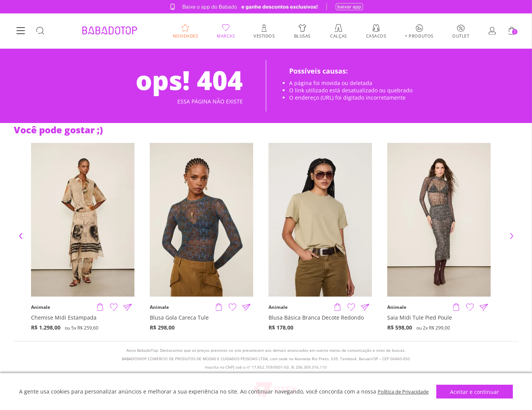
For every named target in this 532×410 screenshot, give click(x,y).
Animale (41, 307)
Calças (338, 36)
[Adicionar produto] (100, 307)
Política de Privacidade (403, 391)
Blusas (302, 36)
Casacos (376, 36)
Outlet (461, 36)
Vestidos (264, 36)
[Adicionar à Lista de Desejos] (114, 307)
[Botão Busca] (40, 31)
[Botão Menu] (21, 31)
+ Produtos (419, 36)
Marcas (226, 36)
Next (512, 236)
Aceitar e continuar (478, 392)
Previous (21, 236)
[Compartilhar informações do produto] (128, 307)
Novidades (186, 36)
